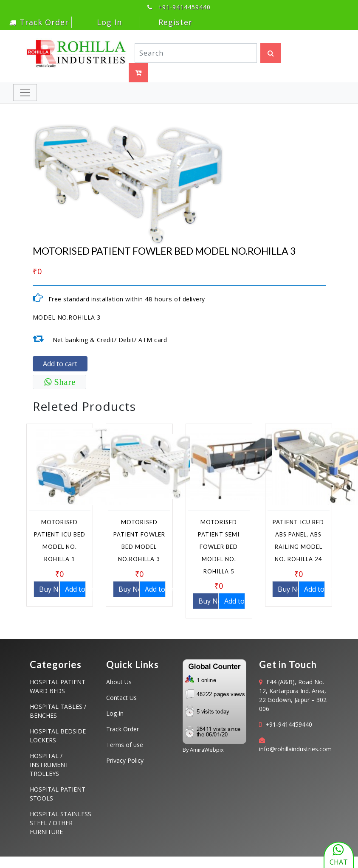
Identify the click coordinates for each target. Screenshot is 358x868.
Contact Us (121, 698)
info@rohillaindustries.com (295, 749)
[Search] (196, 53)
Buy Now (49, 589)
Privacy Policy (125, 760)
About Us (119, 682)
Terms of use (125, 745)
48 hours (159, 299)
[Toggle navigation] (25, 93)
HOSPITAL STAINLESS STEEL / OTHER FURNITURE (61, 823)
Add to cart (60, 364)
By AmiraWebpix (203, 750)
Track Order (39, 22)
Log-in (115, 713)
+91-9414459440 (289, 724)
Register (175, 22)
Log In (108, 22)
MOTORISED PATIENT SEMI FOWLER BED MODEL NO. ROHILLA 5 (219, 546)
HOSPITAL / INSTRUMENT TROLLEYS (49, 765)
